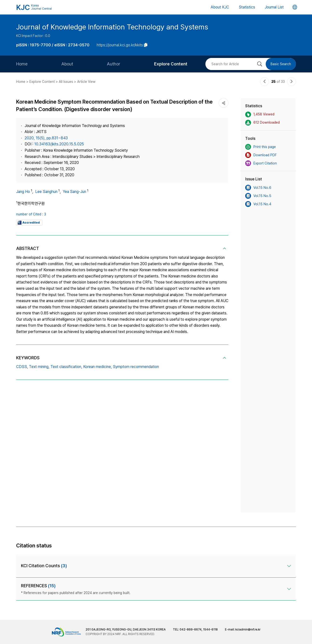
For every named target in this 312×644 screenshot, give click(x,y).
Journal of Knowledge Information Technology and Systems (112, 27)
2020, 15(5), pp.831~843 (46, 138)
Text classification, (66, 367)
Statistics (247, 7)
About (67, 64)
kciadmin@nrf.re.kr (248, 630)
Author (114, 64)
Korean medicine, (98, 367)
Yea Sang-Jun (74, 192)
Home (22, 64)
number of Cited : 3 (31, 214)
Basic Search (281, 64)
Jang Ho (23, 192)
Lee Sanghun (46, 192)
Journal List (274, 7)
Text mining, (39, 367)
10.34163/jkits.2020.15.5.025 (59, 144)
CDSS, (22, 367)
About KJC (220, 7)
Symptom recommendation (136, 367)
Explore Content (171, 64)
